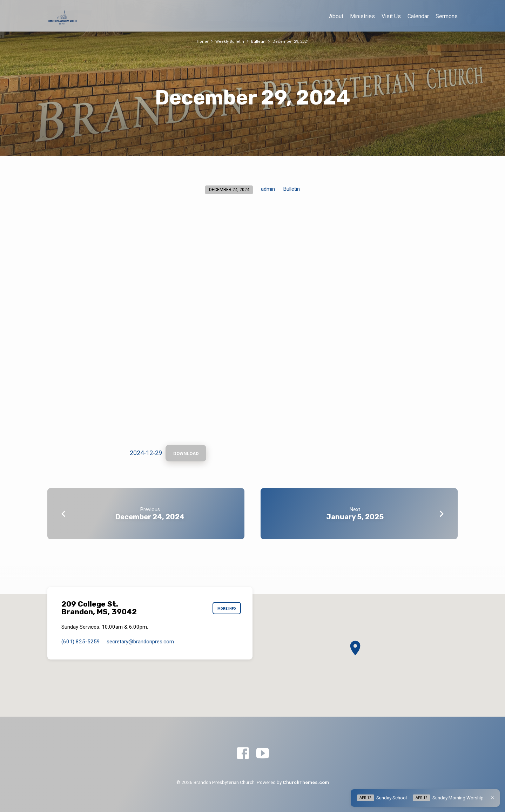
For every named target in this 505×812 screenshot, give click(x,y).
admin (268, 189)
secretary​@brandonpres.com (140, 642)
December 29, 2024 (292, 41)
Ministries (362, 16)
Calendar (418, 16)
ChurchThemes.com (306, 782)
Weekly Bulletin (229, 41)
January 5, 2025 (355, 519)
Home (201, 41)
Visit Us (391, 16)
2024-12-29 (146, 454)
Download (189, 454)
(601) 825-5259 (81, 642)
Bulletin (258, 41)
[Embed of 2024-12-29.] (252, 326)
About (336, 16)
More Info (224, 608)
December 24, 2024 (150, 519)
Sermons (447, 16)
